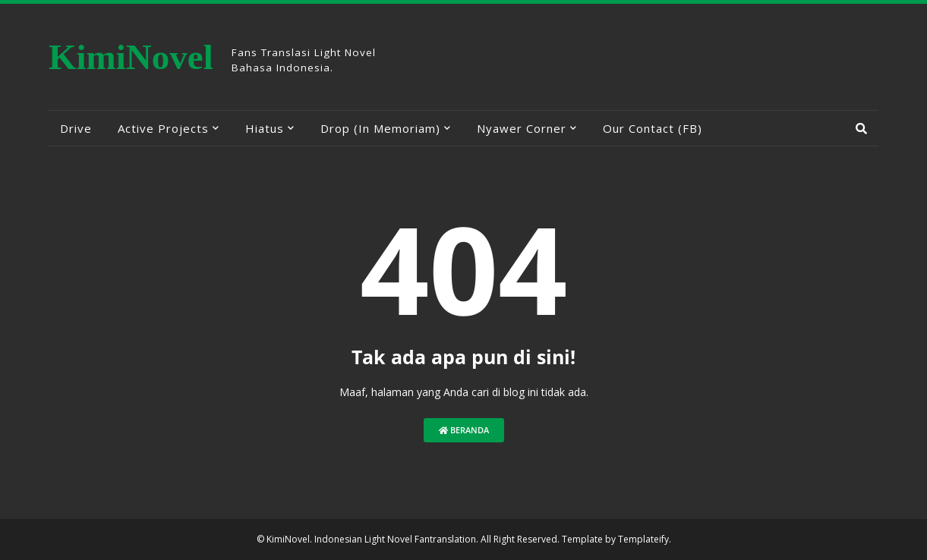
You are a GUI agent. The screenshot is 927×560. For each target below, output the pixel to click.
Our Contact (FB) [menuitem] (653, 128)
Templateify (643, 539)
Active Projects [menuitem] (163, 128)
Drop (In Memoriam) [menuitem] (380, 128)
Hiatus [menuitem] (265, 128)
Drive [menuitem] (76, 128)
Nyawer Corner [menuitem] (522, 128)
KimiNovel (131, 57)
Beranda (464, 430)
